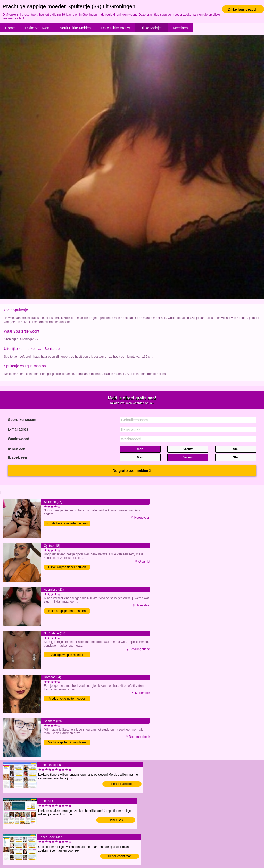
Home (10, 28)
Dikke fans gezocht (243, 9)
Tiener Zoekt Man (120, 856)
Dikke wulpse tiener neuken (67, 567)
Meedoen (180, 28)
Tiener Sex (116, 820)
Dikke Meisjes (151, 28)
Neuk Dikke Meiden (75, 28)
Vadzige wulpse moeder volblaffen (67, 655)
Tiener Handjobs (122, 784)
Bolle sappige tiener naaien (67, 611)
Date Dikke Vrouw (115, 28)
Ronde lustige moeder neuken (67, 523)
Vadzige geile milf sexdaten (67, 742)
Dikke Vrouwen (37, 28)
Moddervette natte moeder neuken (67, 699)
